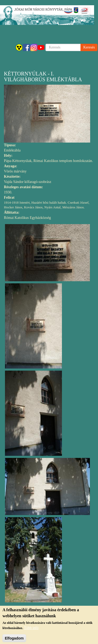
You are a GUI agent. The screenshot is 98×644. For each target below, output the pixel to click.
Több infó (31, 630)
